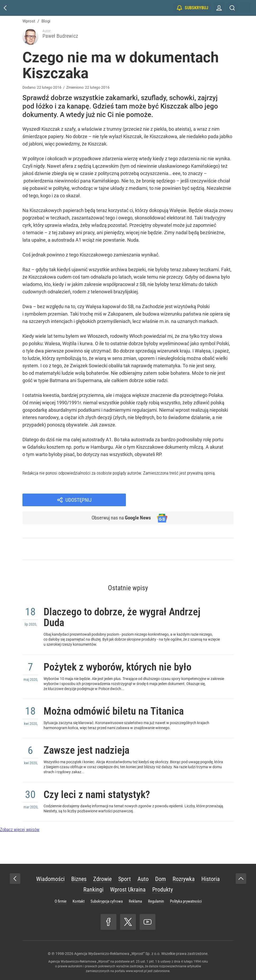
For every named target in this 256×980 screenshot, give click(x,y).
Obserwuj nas (120, 501)
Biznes (79, 874)
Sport (125, 874)
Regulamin (156, 896)
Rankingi (93, 884)
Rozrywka (184, 874)
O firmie (61, 896)
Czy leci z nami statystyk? (101, 788)
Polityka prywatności (186, 896)
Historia (211, 874)
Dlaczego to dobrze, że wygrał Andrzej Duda (128, 602)
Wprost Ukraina (128, 884)
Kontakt (79, 896)
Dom (161, 874)
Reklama (135, 896)
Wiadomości (50, 874)
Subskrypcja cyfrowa (107, 896)
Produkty (163, 884)
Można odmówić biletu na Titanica (119, 701)
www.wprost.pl (136, 966)
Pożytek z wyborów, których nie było (124, 655)
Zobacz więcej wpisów (20, 824)
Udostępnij (187, 483)
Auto (143, 874)
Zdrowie (102, 874)
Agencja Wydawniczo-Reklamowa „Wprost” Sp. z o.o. (117, 948)
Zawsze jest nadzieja (90, 742)
